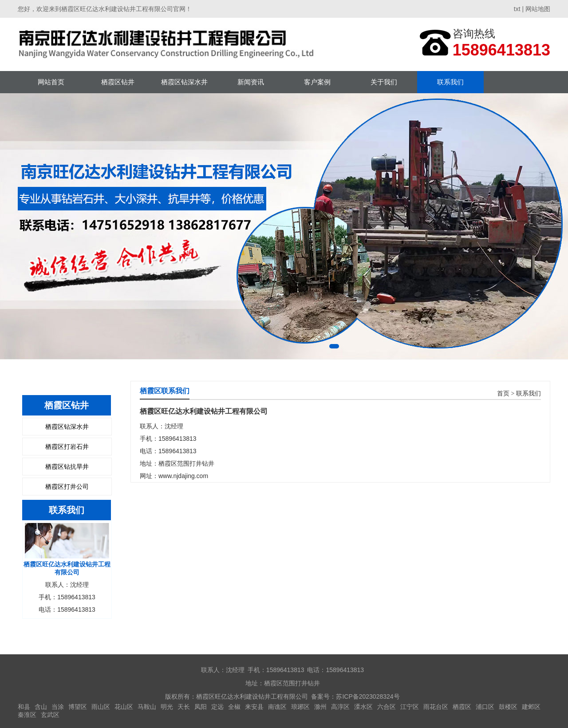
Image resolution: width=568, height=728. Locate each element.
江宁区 (410, 707)
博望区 (78, 707)
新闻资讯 (251, 82)
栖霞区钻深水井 (184, 82)
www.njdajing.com (183, 476)
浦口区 (485, 707)
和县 (24, 707)
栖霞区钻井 (118, 82)
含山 (41, 707)
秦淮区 (27, 715)
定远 (217, 707)
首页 (503, 394)
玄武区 (50, 715)
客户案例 (317, 82)
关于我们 (384, 82)
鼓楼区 (508, 707)
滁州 (320, 707)
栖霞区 (462, 707)
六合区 (387, 707)
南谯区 (277, 707)
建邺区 (531, 707)
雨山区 (101, 707)
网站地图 (538, 9)
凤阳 (201, 707)
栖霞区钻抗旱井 (67, 467)
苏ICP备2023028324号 (368, 696)
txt (517, 9)
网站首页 (51, 82)
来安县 (254, 707)
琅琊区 (300, 707)
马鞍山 (147, 707)
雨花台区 (436, 707)
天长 (184, 707)
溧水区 (363, 707)
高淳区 (340, 707)
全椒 (234, 707)
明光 (167, 707)
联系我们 (450, 82)
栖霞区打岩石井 (67, 447)
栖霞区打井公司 (67, 487)
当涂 (58, 707)
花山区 (124, 707)
